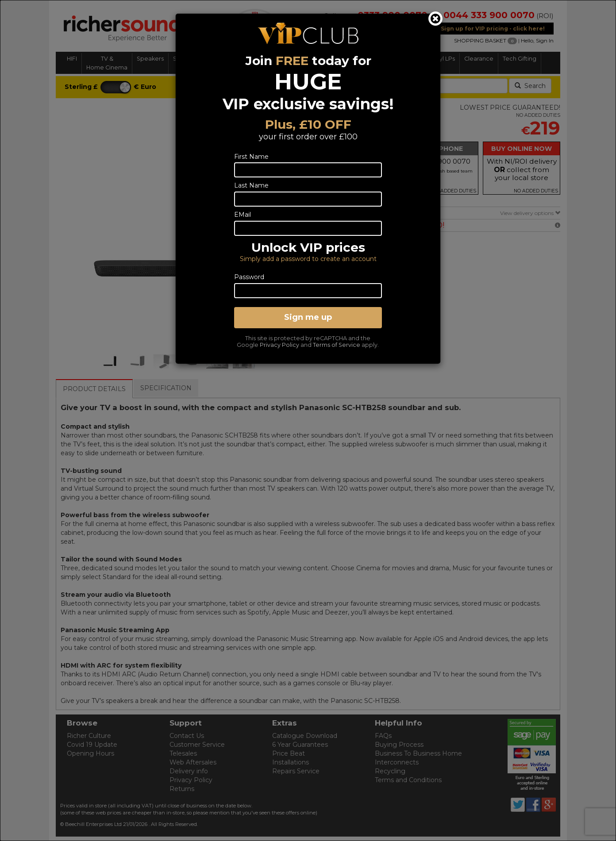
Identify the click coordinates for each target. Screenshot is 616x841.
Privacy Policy (279, 345)
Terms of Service (337, 345)
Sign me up (308, 317)
